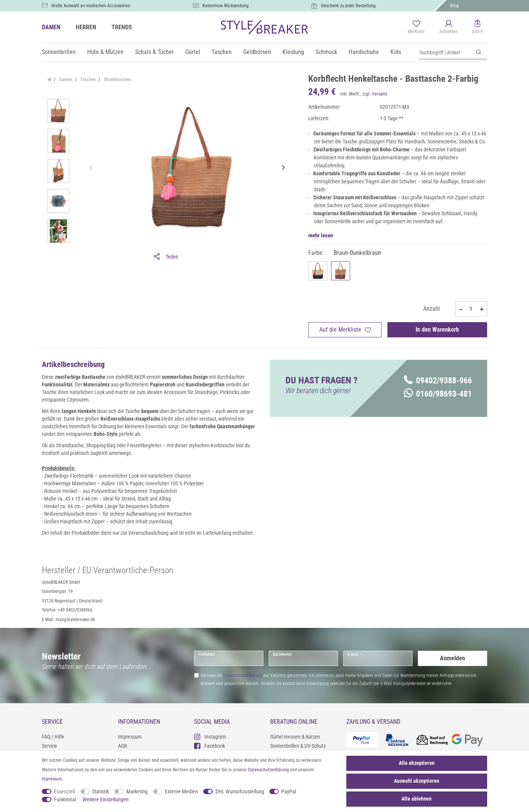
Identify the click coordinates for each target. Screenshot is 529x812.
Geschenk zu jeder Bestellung (348, 6)
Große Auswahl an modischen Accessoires (91, 6)
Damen (65, 79)
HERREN (86, 27)
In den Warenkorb (437, 330)
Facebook (210, 746)
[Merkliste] (416, 27)
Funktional (65, 799)
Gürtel (193, 52)
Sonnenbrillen (59, 52)
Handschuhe (364, 52)
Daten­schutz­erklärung (268, 770)
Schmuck (326, 52)
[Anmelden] (449, 27)
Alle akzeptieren (417, 763)
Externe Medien (181, 791)
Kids (396, 52)
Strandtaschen (117, 79)
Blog (454, 6)
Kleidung (293, 52)
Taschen (222, 52)
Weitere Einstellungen (106, 799)
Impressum (130, 737)
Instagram (210, 737)
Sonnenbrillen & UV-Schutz (298, 746)
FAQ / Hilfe (53, 737)
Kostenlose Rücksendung (225, 6)
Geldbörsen (257, 52)
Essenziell (65, 791)
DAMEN (51, 27)
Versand (379, 94)
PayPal (289, 791)
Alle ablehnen (417, 799)
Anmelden (453, 658)
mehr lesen (321, 235)
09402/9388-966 (438, 381)
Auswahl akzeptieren (417, 781)
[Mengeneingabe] (471, 309)
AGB (123, 746)
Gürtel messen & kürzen (295, 737)
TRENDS (122, 27)
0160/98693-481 (438, 394)
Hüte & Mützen (105, 52)
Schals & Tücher (155, 52)
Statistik (100, 791)
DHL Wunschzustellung (240, 791)
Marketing (137, 791)
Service (49, 746)
